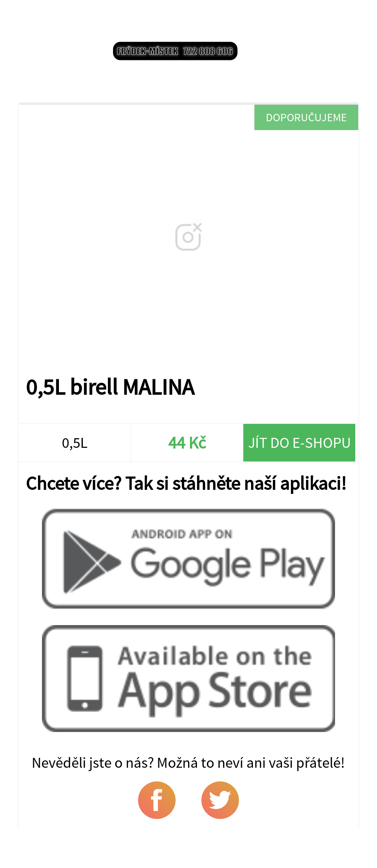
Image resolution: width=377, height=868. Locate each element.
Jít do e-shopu (300, 442)
